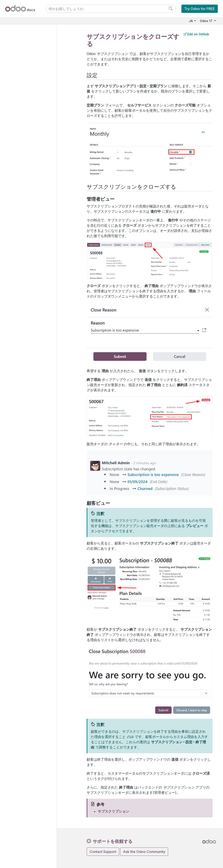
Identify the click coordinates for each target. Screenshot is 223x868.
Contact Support (103, 852)
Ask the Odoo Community (144, 852)
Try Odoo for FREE (200, 9)
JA (191, 21)
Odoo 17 (207, 21)
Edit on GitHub (196, 34)
